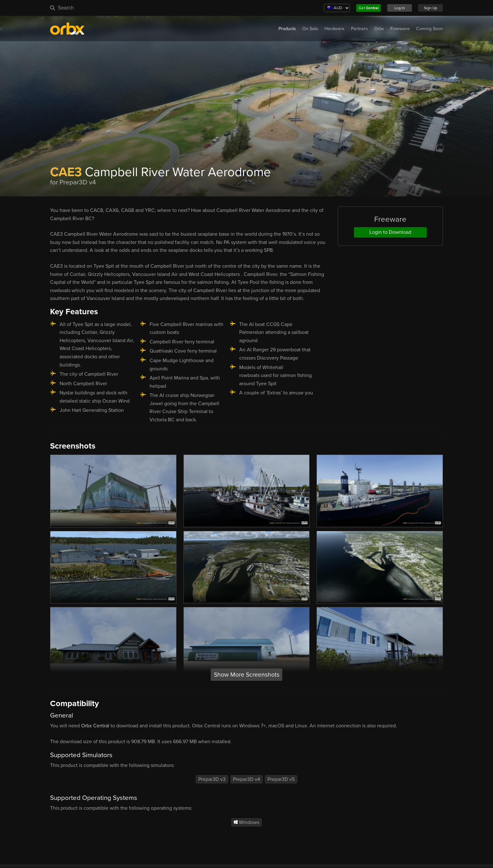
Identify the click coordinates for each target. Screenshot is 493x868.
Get (369, 8)
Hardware (334, 29)
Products (287, 29)
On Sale (310, 29)
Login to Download (390, 232)
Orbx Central (95, 726)
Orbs (379, 29)
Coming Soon (429, 29)
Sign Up (431, 8)
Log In (400, 8)
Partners (359, 29)
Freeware (400, 29)
